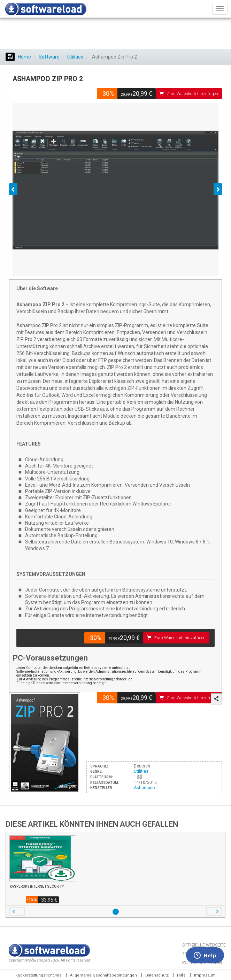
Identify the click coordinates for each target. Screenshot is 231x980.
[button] (17, 911)
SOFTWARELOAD (46, 9)
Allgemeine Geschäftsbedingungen (103, 975)
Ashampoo (144, 788)
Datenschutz (157, 975)
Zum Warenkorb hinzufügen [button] (189, 94)
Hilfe (181, 975)
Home (18, 57)
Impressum (205, 975)
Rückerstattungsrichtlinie (38, 975)
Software (49, 57)
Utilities (75, 57)
